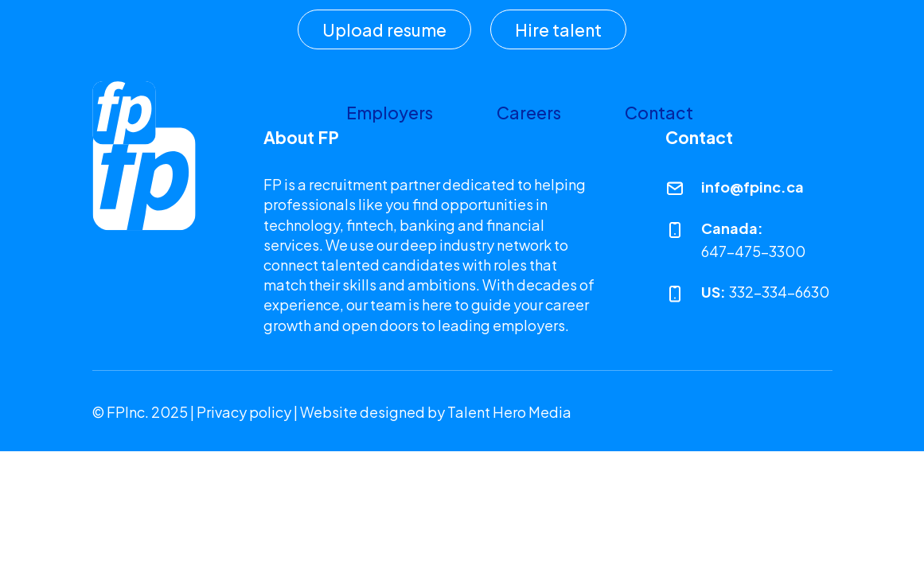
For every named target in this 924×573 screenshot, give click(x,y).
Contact (659, 113)
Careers (529, 113)
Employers (390, 113)
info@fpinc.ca (752, 187)
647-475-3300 (753, 251)
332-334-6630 (779, 292)
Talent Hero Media (509, 412)
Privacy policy (244, 412)
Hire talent (558, 30)
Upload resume (384, 30)
